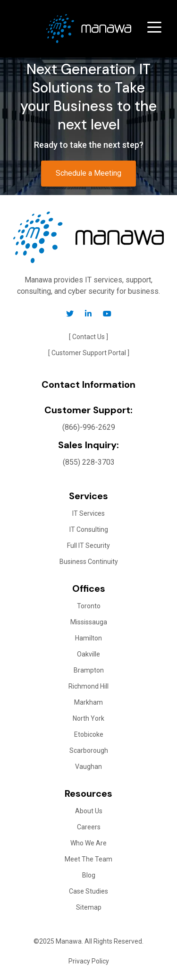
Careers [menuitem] (89, 827)
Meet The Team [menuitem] (88, 859)
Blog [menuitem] (89, 875)
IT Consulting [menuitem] (89, 529)
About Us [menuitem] (89, 811)
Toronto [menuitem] (89, 606)
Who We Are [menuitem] (88, 843)
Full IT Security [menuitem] (88, 545)
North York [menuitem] (88, 718)
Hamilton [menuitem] (88, 638)
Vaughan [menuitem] (88, 767)
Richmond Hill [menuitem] (88, 686)
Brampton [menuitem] (89, 670)
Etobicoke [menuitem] (89, 734)
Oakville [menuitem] (88, 654)
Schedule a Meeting (88, 173)
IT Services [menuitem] (88, 513)
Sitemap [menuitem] (89, 907)
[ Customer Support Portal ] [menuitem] (89, 353)
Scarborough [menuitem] (89, 750)
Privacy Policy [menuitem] (89, 961)
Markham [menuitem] (88, 702)
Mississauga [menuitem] (89, 622)
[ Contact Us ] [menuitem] (88, 337)
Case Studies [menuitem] (88, 891)
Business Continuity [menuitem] (89, 562)
